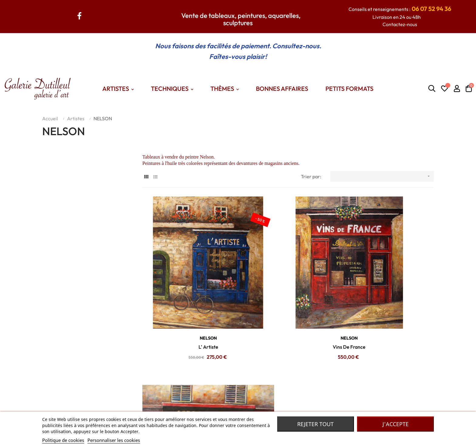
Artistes (172, 398)
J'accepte (396, 424)
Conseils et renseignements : (400, 9)
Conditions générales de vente (117, 407)
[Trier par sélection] (382, 176)
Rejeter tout (315, 424)
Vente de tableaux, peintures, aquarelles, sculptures (241, 19)
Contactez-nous (400, 24)
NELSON (188, 297)
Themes (172, 407)
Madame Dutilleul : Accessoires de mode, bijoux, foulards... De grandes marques (328, 398)
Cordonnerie (388, 306)
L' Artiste (188, 306)
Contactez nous (100, 398)
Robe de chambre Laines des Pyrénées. (285, 407)
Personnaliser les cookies (114, 440)
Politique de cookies (63, 440)
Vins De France (288, 306)
